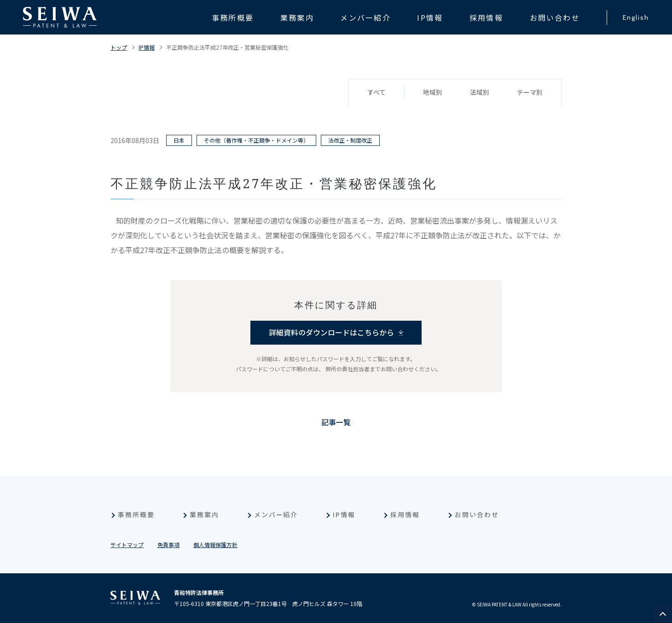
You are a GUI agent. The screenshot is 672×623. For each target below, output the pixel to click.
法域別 (480, 92)
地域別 (433, 92)
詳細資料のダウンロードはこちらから (331, 333)
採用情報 (405, 514)
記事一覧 (336, 422)
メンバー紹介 (276, 514)
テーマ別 (530, 92)
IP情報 (147, 47)
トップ (119, 47)
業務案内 (204, 514)
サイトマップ (127, 545)
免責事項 (168, 545)
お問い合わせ (477, 514)
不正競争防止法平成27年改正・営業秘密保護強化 (227, 47)
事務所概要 (136, 514)
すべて (377, 92)
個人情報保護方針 (215, 545)
